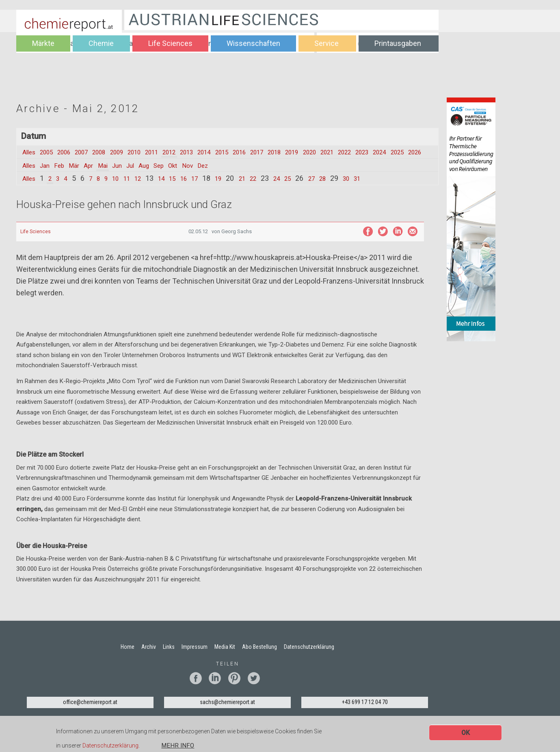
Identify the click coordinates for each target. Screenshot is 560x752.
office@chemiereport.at (90, 712)
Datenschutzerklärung (110, 746)
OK (466, 733)
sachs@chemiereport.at (227, 712)
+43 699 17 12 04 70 (365, 712)
